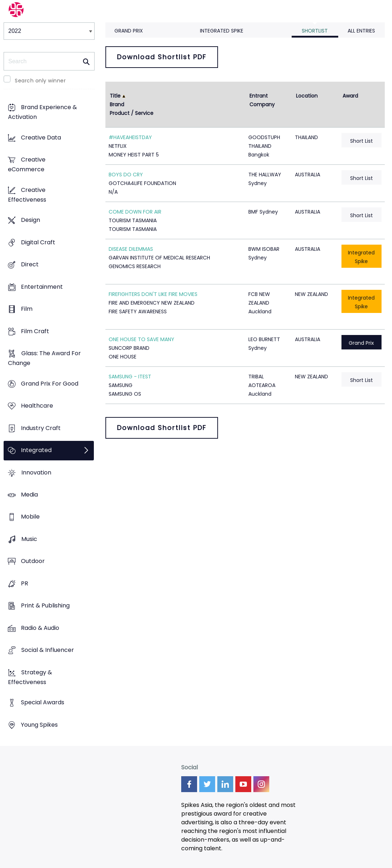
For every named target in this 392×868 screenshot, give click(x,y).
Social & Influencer (48, 650)
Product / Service (132, 113)
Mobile (30, 517)
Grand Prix (129, 31)
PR (25, 583)
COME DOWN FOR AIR (135, 212)
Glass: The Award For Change (44, 358)
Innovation (36, 472)
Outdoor (33, 561)
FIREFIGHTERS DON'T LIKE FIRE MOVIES (153, 294)
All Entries (361, 31)
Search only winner (40, 81)
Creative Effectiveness (27, 195)
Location (307, 96)
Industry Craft (41, 428)
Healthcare (37, 406)
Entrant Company (262, 100)
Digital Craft (38, 242)
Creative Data (41, 137)
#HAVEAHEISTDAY (130, 137)
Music (29, 539)
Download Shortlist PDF (162, 57)
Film (27, 309)
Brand (117, 104)
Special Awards (43, 703)
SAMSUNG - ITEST (130, 377)
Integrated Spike (222, 31)
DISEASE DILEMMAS (131, 249)
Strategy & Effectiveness (30, 677)
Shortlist (315, 31)
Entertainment (42, 287)
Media (29, 495)
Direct (30, 265)
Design (31, 220)
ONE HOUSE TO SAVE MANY (141, 339)
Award (350, 96)
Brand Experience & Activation (42, 112)
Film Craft (35, 331)
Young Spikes (39, 725)
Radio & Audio (40, 628)
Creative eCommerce (27, 165)
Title (115, 96)
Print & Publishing (45, 606)
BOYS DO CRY (126, 175)
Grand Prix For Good (50, 384)
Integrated (36, 450)
